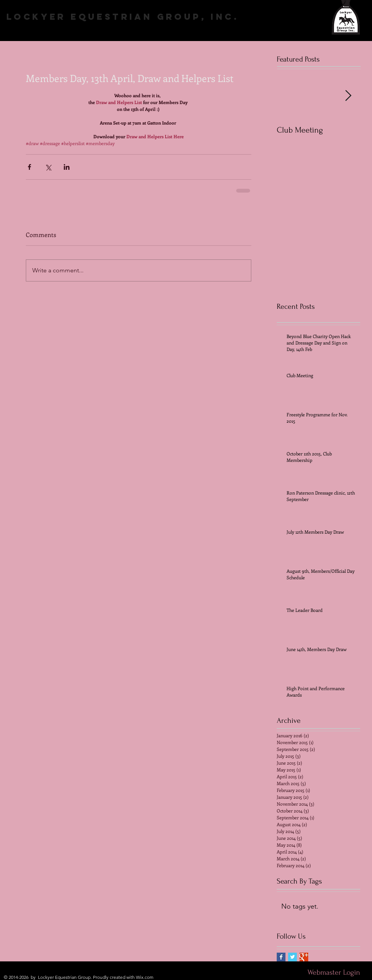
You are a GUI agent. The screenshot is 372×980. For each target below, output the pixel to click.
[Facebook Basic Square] (281, 957)
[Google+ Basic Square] (304, 957)
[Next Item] (348, 96)
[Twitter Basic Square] (292, 957)
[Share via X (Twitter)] (48, 167)
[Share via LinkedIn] (67, 167)
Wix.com (145, 977)
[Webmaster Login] (334, 972)
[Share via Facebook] (29, 167)
